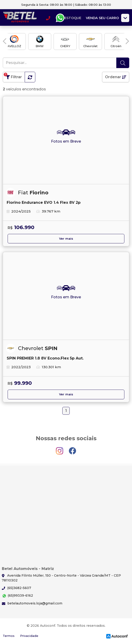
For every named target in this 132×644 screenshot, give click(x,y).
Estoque (73, 18)
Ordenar (116, 77)
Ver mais (66, 239)
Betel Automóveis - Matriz (20, 18)
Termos (9, 636)
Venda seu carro (102, 18)
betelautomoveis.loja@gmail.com (32, 603)
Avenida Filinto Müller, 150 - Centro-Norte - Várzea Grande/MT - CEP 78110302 (61, 578)
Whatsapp (60, 18)
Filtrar (13, 76)
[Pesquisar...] (60, 63)
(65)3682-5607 (16, 588)
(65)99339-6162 (17, 596)
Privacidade (29, 636)
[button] (5, 41)
